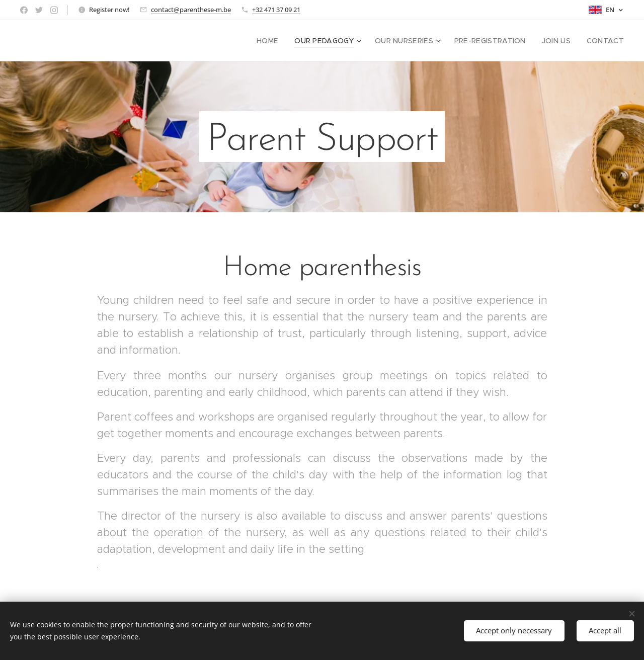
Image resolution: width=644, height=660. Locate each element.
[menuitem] (287, 41)
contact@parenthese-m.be (191, 10)
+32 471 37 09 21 (276, 10)
